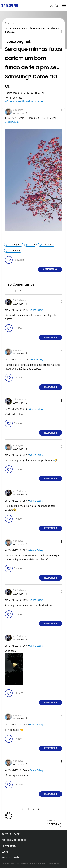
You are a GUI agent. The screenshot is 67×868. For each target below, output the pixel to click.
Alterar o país (10, 858)
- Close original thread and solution (25, 102)
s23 (33, 245)
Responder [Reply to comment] (51, 337)
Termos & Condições (14, 840)
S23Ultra (49, 245)
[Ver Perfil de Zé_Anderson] (20, 300)
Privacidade (9, 846)
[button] (56, 111)
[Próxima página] (32, 291)
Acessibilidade (11, 834)
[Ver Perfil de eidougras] (18, 110)
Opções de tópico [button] (56, 32)
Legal (5, 852)
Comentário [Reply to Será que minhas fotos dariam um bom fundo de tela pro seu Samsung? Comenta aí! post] (50, 269)
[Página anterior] (10, 291)
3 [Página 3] (26, 291)
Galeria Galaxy (12, 122)
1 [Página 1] (15, 291)
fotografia (16, 245)
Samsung (16, 251)
